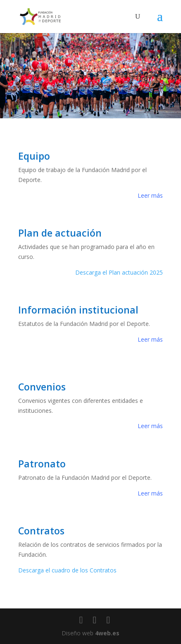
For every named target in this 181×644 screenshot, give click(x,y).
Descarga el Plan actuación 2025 (119, 272)
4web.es (107, 633)
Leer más (150, 195)
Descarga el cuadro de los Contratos (67, 570)
